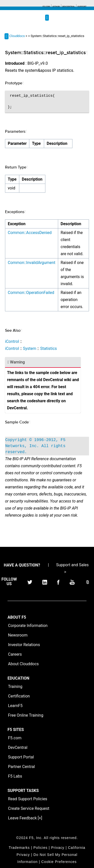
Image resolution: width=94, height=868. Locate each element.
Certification (19, 696)
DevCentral (18, 747)
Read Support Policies (28, 799)
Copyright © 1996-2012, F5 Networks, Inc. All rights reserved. (35, 446)
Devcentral (69, 6)
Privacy (58, 848)
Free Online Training (26, 715)
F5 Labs (15, 776)
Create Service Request (29, 808)
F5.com (46, 6)
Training (15, 687)
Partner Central (21, 767)
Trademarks (19, 848)
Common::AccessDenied (30, 233)
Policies (40, 848)
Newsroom (18, 635)
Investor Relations (24, 645)
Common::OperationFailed (31, 293)
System (29, 348)
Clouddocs (17, 36)
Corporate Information (28, 626)
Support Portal (21, 757)
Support (82, 6)
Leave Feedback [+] (25, 818)
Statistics (49, 348)
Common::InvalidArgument (32, 263)
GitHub (56, 6)
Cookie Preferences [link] (59, 862)
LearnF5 (15, 706)
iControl (12, 341)
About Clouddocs (23, 664)
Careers (15, 654)
